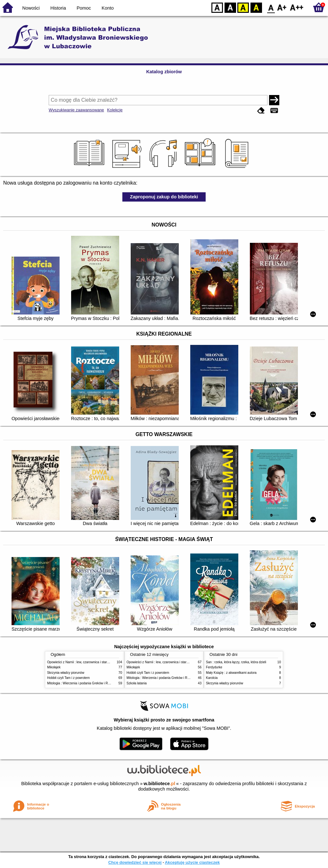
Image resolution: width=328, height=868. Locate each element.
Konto (108, 8)
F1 (282, 7)
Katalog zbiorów (164, 72)
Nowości (31, 8)
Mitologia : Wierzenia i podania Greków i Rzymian (83, 683)
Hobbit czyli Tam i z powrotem (68, 678)
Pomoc (84, 8)
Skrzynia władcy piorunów (66, 673)
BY (256, 7)
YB (243, 7)
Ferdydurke (214, 667)
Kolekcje (115, 110)
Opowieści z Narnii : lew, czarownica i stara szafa (82, 662)
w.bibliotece (159, 784)
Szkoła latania (137, 683)
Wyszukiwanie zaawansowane (76, 110)
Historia (58, 8)
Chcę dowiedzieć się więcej (135, 862)
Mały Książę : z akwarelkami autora (231, 673)
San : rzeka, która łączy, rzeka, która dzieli (236, 662)
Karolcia (212, 678)
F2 (297, 7)
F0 (271, 7)
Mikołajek (54, 667)
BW (230, 7)
